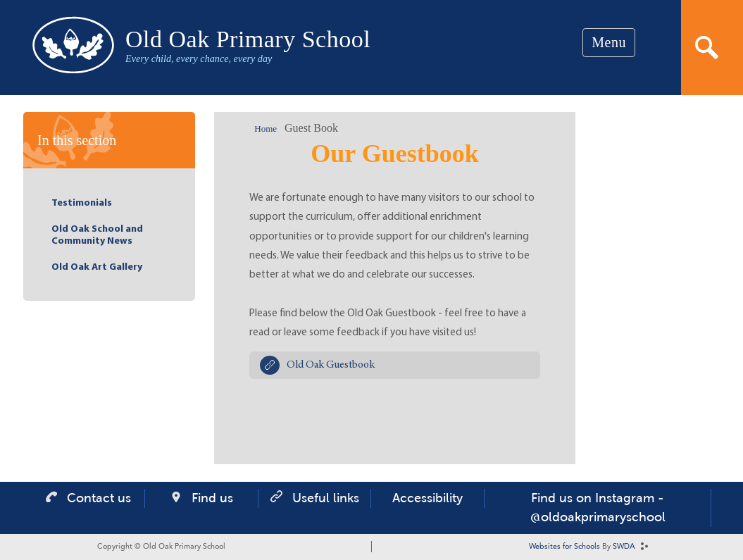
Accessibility (427, 498)
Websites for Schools (564, 547)
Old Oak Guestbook (331, 365)
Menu (609, 42)
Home (266, 129)
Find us (212, 498)
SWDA (624, 547)
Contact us (99, 498)
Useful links (326, 498)
